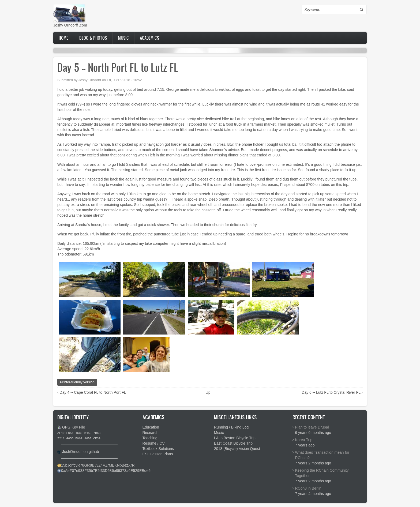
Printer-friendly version (77, 382)
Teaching (150, 438)
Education (151, 427)
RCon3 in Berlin (308, 488)
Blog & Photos (93, 38)
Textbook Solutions (158, 449)
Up (208, 392)
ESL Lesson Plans (158, 454)
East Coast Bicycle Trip (233, 443)
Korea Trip (304, 440)
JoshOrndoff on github (81, 452)
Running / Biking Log (231, 427)
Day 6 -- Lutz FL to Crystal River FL (332, 392)
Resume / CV (154, 443)
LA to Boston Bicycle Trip (235, 438)
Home (63, 38)
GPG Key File (74, 427)
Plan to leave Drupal (312, 427)
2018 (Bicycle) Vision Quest (237, 449)
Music (123, 38)
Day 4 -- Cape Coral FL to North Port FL (92, 392)
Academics (149, 38)
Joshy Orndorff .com (70, 25)
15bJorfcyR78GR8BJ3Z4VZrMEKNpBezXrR (98, 465)
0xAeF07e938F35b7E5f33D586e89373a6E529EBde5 (106, 471)
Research (151, 433)
